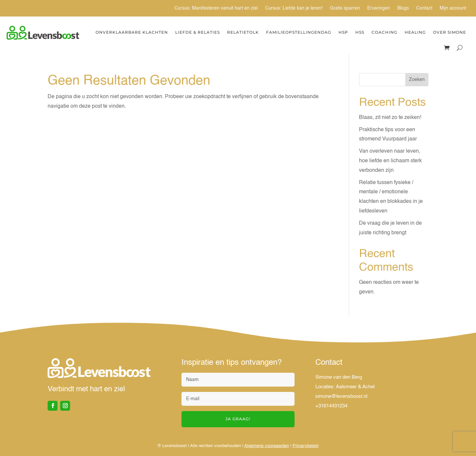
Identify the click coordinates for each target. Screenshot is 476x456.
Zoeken (417, 80)
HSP (343, 32)
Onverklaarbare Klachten (132, 32)
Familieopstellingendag (299, 32)
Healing (415, 32)
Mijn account (453, 8)
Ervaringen (379, 8)
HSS (360, 32)
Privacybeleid (305, 446)
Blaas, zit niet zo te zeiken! (390, 118)
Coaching (384, 32)
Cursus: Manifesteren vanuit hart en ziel (216, 8)
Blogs (403, 8)
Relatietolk (243, 32)
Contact (424, 8)
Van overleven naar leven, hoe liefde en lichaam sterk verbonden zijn (390, 161)
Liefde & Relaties (198, 32)
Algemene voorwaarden (267, 446)
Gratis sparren (345, 8)
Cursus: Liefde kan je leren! (294, 8)
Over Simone (450, 32)
